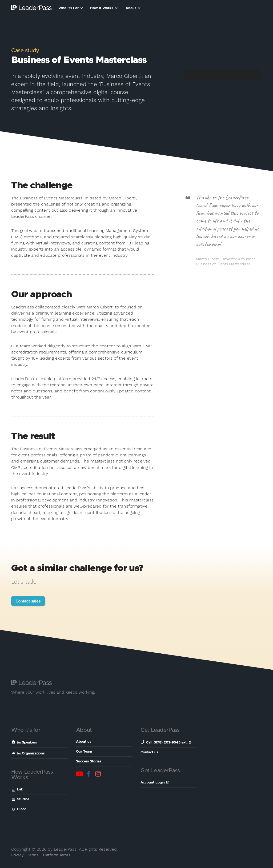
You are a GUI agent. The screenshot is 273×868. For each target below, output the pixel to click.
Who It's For (71, 8)
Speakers (24, 742)
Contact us (149, 752)
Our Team (84, 752)
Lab (17, 790)
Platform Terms (57, 855)
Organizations (28, 753)
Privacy (17, 855)
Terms (33, 855)
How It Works (104, 8)
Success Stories (89, 761)
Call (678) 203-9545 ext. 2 (166, 742)
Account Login (154, 783)
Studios (21, 799)
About (133, 8)
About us (84, 742)
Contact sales (28, 601)
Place (19, 809)
